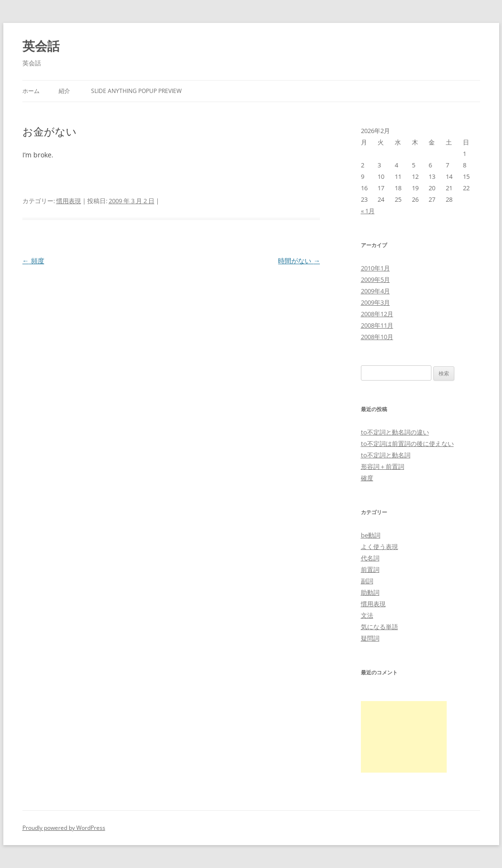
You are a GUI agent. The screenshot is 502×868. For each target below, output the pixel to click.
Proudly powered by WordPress (64, 828)
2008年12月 (377, 314)
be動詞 (371, 535)
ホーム (31, 91)
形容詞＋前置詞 (383, 466)
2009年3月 (375, 302)
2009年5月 (375, 279)
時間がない (299, 261)
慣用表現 (69, 201)
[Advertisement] (404, 737)
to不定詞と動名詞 (386, 455)
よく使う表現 (379, 547)
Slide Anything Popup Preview (136, 91)
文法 (367, 615)
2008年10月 (377, 337)
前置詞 (370, 569)
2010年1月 (375, 268)
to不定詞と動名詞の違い (395, 432)
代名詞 (370, 558)
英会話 (41, 46)
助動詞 (370, 592)
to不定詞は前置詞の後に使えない (407, 444)
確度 (367, 478)
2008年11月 (377, 325)
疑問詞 (370, 638)
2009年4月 (375, 291)
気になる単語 (379, 627)
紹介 (64, 91)
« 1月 (368, 211)
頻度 (33, 261)
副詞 (367, 581)
